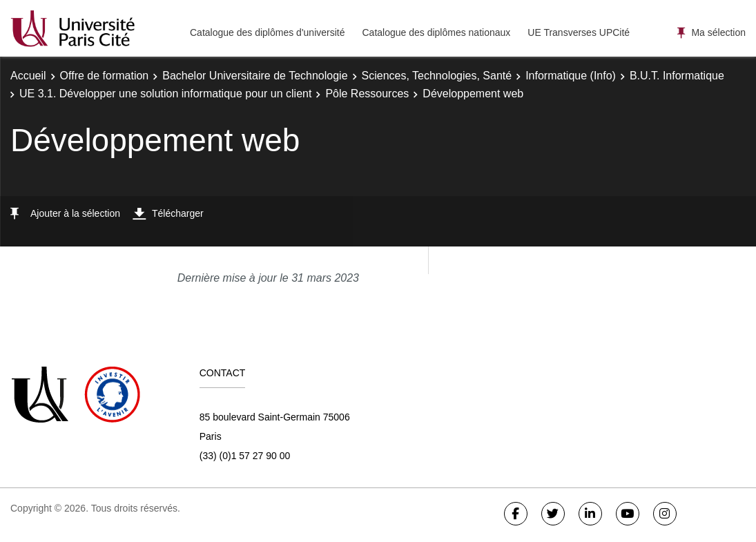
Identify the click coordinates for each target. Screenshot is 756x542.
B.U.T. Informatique (677, 76)
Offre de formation (105, 76)
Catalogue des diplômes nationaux (436, 32)
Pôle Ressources (367, 94)
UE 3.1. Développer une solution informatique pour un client (165, 94)
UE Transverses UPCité (579, 32)
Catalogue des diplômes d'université (267, 32)
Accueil (28, 76)
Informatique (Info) (571, 76)
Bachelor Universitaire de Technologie (255, 76)
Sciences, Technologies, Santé (437, 76)
